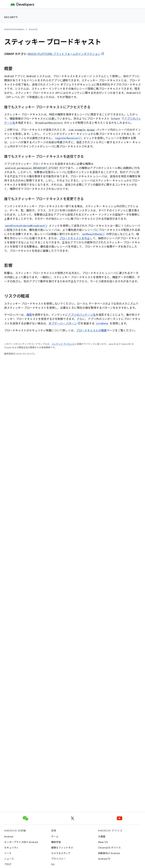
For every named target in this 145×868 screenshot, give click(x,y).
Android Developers (14, 29)
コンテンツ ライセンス (63, 344)
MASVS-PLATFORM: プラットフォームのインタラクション (64, 54)
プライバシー (58, 859)
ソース (8, 853)
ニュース (9, 859)
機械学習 (56, 842)
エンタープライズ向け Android (21, 842)
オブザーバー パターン (63, 324)
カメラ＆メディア (61, 853)
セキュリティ (11, 848)
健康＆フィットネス (62, 848)
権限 (29, 315)
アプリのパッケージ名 (82, 315)
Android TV (104, 859)
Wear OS (103, 842)
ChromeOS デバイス (109, 848)
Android (9, 837)
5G (53, 864)
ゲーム (55, 837)
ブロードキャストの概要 (91, 331)
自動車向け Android (109, 853)
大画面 (102, 837)
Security (11, 17)
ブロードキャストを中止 (75, 238)
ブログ (8, 864)
